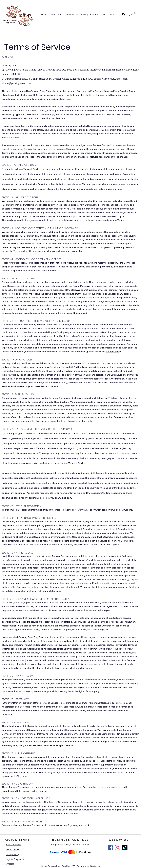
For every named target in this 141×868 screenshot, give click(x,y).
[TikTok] (125, 847)
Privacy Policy (87, 510)
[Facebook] (111, 847)
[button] (136, 14)
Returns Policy (113, 352)
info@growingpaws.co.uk (18, 83)
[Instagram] (118, 847)
